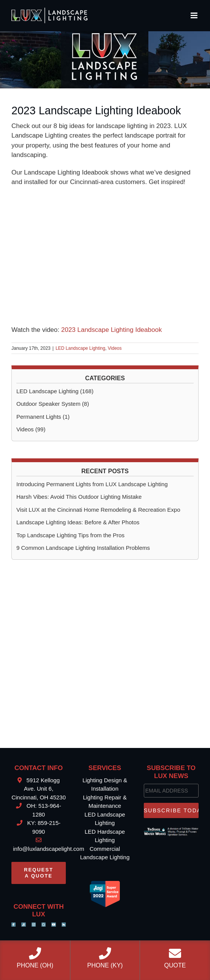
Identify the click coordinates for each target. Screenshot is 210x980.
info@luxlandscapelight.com (48, 849)
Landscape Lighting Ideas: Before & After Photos (78, 522)
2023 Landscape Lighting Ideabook (112, 330)
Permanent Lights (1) (43, 417)
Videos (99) (31, 429)
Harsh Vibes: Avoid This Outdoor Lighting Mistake (79, 497)
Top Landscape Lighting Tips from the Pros (70, 535)
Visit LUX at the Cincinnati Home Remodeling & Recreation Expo (98, 510)
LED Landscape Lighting (80, 348)
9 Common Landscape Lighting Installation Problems (83, 548)
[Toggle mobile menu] (195, 15)
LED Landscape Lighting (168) (55, 391)
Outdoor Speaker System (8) (53, 404)
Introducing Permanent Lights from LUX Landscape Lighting (92, 484)
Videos (115, 348)
